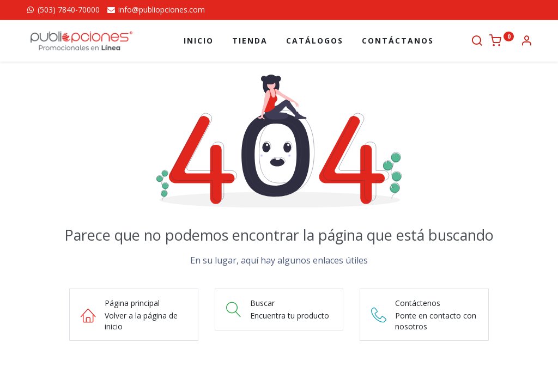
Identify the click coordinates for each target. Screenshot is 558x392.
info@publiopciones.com (156, 10)
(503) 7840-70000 (63, 10)
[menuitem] (199, 41)
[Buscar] (477, 42)
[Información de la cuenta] (526, 42)
